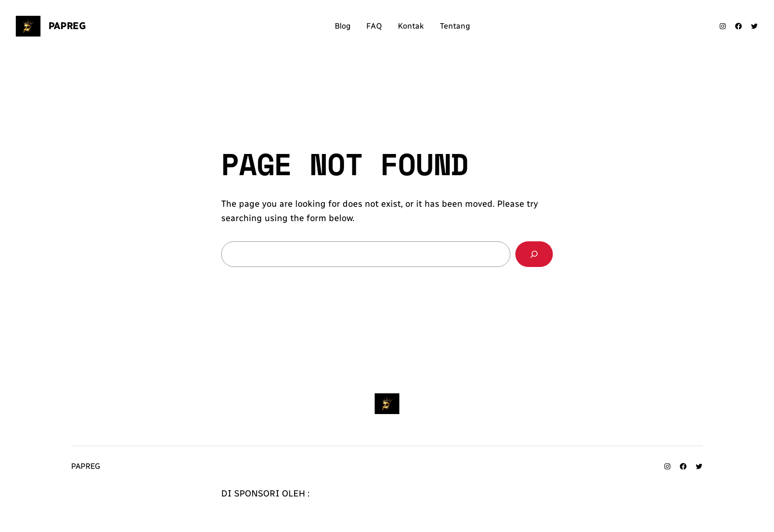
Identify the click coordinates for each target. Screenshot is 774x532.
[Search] (534, 254)
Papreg (67, 26)
